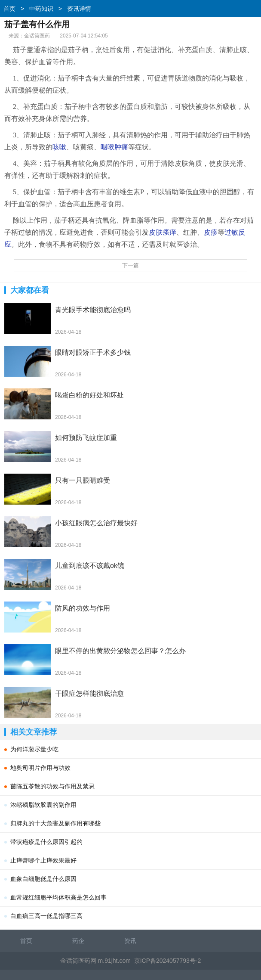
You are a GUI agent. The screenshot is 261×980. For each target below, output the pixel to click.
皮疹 (211, 232)
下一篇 (130, 265)
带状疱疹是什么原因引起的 (46, 842)
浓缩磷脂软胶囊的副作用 (43, 805)
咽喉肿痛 (114, 147)
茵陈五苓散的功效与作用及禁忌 (52, 786)
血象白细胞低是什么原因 (43, 879)
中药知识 (41, 9)
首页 (9, 9)
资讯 (130, 941)
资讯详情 (79, 9)
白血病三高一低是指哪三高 (46, 916)
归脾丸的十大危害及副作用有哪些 (55, 823)
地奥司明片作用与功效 (40, 768)
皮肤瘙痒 (163, 232)
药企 (78, 941)
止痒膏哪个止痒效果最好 (43, 860)
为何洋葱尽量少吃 (34, 749)
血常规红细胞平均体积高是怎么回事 (58, 897)
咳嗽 (59, 147)
